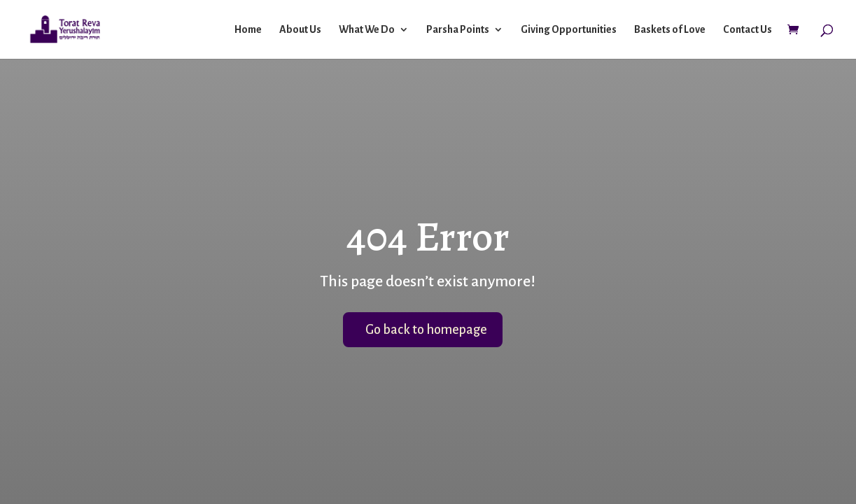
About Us (300, 30)
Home (248, 30)
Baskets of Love (670, 30)
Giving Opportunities (569, 30)
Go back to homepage (426, 330)
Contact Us (748, 30)
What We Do (367, 30)
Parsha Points (458, 30)
